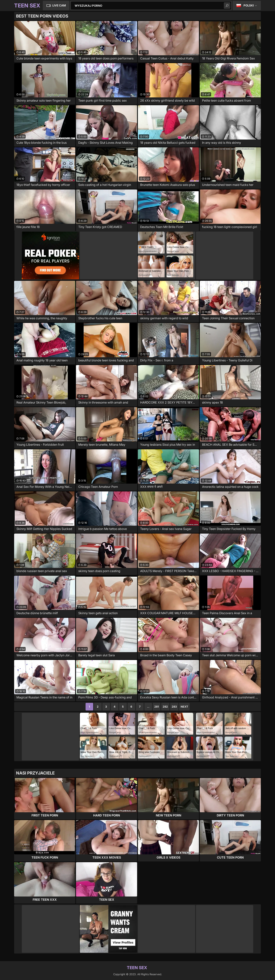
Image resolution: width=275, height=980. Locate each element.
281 (157, 707)
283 (174, 707)
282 (165, 707)
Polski (249, 5)
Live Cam (59, 5)
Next (184, 707)
